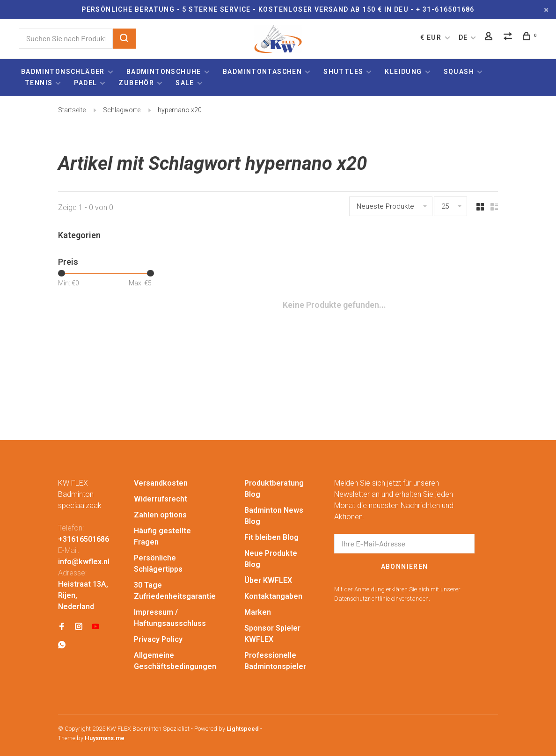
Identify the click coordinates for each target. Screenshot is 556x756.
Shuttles (343, 72)
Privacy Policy (158, 639)
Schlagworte (122, 110)
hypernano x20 (180, 110)
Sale (185, 83)
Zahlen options (160, 515)
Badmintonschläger (63, 72)
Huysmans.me (105, 738)
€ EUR (432, 37)
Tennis (39, 83)
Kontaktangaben (273, 596)
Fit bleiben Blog (271, 537)
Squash (459, 72)
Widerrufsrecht (161, 499)
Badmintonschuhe (164, 72)
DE (463, 37)
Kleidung (403, 72)
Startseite (72, 110)
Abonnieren (405, 567)
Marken (258, 612)
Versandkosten (161, 483)
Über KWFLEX (268, 580)
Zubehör (136, 83)
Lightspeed (243, 729)
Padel (85, 83)
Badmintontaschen (262, 72)
